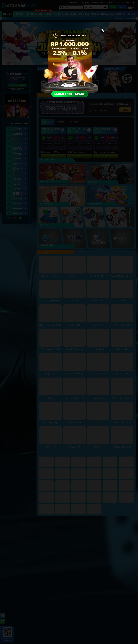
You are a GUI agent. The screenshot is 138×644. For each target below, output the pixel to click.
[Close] (102, 31)
